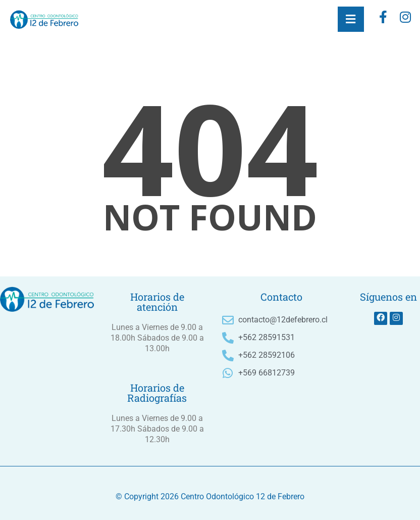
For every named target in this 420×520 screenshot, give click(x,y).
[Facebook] (383, 19)
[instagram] (405, 19)
